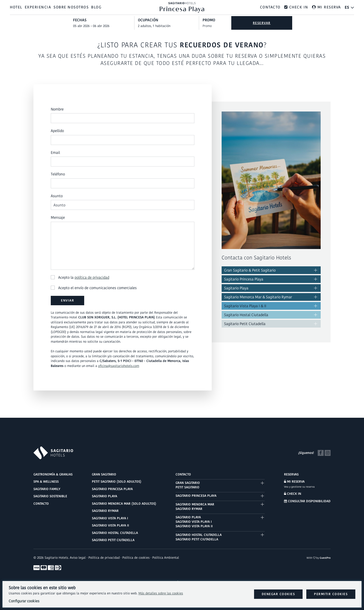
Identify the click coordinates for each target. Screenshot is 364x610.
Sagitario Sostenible (50, 496)
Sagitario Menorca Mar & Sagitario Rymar (258, 297)
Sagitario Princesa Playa (244, 279)
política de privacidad (92, 277)
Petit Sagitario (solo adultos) (117, 482)
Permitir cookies (331, 594)
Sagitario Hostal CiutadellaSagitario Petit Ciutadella (199, 537)
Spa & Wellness (46, 482)
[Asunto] (123, 205)
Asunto (57, 196)
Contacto (270, 7)
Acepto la (80, 277)
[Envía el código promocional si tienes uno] (215, 26)
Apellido (57, 131)
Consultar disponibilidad (307, 501)
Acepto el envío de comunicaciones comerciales (94, 288)
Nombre (57, 109)
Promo (209, 20)
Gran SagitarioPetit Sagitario (188, 485)
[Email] (123, 162)
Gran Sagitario (104, 474)
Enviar (67, 300)
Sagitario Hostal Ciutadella (246, 315)
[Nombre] (123, 118)
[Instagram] (328, 453)
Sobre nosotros (71, 7)
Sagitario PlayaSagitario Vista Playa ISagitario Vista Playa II (194, 522)
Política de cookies (136, 558)
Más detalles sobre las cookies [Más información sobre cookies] (161, 593)
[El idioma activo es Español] (350, 7)
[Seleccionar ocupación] (169, 26)
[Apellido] (123, 140)
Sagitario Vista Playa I (110, 518)
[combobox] (104, 26)
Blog (96, 7)
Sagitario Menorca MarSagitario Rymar (195, 507)
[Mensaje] (123, 246)
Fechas (80, 20)
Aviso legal (78, 558)
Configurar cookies (24, 601)
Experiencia (38, 7)
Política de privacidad (104, 558)
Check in (293, 494)
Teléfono (58, 174)
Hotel (16, 7)
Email (55, 152)
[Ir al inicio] (182, 7)
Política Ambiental (166, 558)
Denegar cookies (278, 594)
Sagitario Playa (236, 288)
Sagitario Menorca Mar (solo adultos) (124, 504)
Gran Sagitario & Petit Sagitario (250, 270)
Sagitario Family (47, 489)
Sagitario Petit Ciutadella (245, 324)
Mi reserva (294, 482)
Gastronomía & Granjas (53, 474)
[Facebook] (321, 453)
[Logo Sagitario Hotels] (53, 453)
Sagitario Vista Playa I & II (245, 306)
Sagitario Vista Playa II (110, 525)
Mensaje (58, 218)
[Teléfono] (123, 183)
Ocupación (148, 20)
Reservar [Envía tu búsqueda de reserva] (262, 23)
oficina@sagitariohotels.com (119, 366)
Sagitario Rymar (105, 511)
